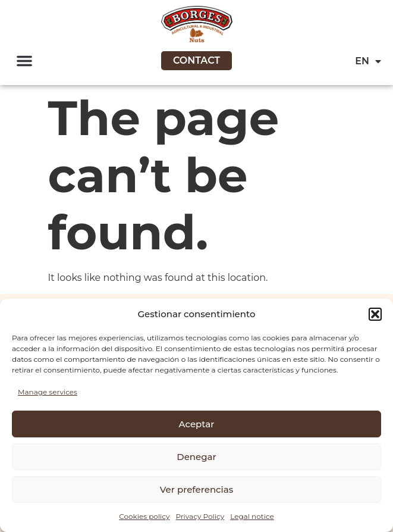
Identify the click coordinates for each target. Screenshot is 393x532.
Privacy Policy (200, 516)
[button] (375, 314)
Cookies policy (144, 516)
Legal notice (252, 516)
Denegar (196, 457)
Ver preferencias (196, 489)
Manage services (48, 392)
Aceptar (197, 424)
